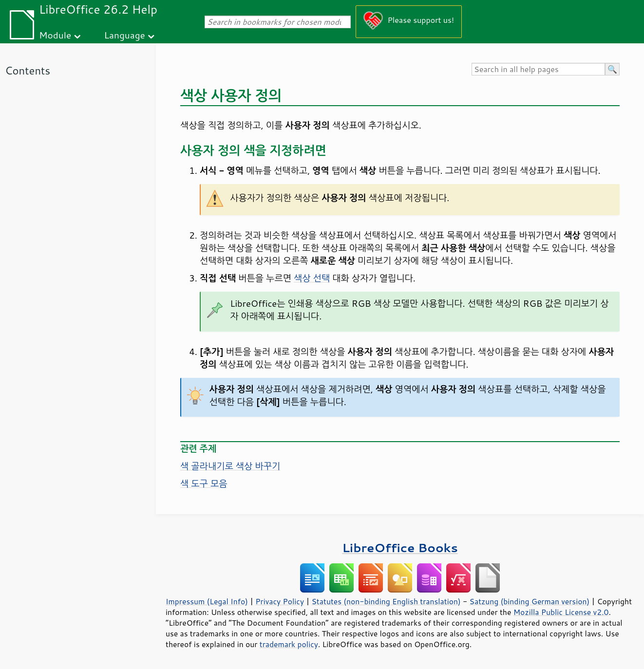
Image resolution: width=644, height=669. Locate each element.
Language (125, 35)
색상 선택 (312, 278)
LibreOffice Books (400, 548)
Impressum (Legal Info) (207, 601)
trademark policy (289, 644)
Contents (28, 70)
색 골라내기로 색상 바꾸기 (230, 466)
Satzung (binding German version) (530, 601)
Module (55, 35)
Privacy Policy (280, 601)
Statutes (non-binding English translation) (386, 601)
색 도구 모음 (204, 483)
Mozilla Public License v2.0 (561, 612)
